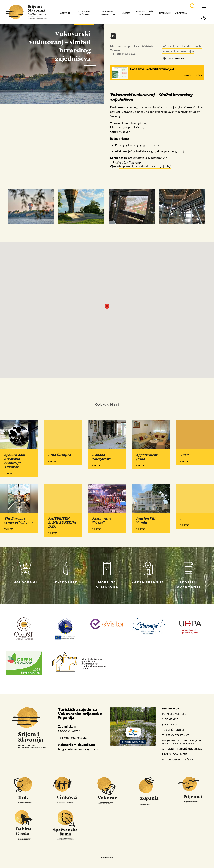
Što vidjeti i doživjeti (84, 13)
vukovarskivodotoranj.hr (178, 51)
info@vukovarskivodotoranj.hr (182, 46)
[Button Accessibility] (204, 23)
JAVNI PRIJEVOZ (171, 725)
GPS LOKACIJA (173, 59)
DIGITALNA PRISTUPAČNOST (178, 760)
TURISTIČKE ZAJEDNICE (176, 735)
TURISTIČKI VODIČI (173, 730)
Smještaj (126, 13)
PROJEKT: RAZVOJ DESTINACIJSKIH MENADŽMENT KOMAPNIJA (182, 742)
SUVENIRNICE (170, 719)
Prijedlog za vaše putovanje (145, 13)
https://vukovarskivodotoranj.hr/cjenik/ (145, 166)
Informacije (165, 13)
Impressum (107, 858)
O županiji (65, 13)
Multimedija (181, 13)
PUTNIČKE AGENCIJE (174, 714)
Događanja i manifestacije (108, 13)
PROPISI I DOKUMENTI (175, 754)
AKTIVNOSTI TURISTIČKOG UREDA (182, 749)
